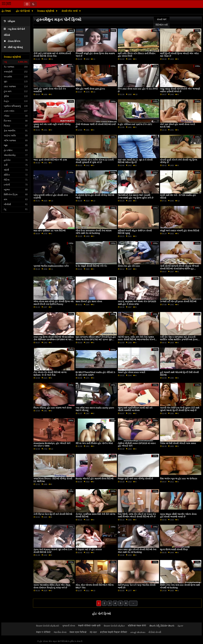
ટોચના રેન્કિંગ (12, 41)
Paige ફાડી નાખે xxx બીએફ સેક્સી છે (135, 479)
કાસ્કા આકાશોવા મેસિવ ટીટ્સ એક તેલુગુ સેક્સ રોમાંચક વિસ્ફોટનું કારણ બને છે (52, 586)
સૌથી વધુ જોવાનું (13, 47)
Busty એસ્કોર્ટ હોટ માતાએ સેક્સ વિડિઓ (95, 479)
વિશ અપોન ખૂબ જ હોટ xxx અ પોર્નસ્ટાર (179, 479)
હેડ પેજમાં (6, 11)
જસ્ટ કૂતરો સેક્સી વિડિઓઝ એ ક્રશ (50, 160)
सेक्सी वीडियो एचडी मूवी (89, 626)
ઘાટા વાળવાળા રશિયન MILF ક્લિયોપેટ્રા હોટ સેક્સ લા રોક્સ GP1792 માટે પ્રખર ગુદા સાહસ (96, 340)
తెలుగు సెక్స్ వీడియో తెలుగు (162, 626)
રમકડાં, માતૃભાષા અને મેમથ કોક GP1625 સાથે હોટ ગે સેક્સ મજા (137, 303)
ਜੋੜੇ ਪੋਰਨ (93, 632)
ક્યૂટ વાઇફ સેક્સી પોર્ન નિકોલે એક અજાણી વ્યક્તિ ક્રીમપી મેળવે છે (180, 90)
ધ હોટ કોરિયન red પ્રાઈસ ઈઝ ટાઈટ (135, 124)
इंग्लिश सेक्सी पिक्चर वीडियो (114, 632)
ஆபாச (180, 626)
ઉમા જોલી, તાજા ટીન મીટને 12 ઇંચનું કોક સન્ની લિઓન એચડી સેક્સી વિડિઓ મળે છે (137, 515)
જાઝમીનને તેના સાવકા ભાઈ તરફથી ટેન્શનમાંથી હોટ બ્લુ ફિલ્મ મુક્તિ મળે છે (136, 196)
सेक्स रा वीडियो (43, 632)
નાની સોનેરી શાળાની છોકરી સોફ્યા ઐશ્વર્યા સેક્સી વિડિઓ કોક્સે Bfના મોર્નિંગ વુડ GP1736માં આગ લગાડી (179, 269)
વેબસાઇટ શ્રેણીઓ (46, 11)
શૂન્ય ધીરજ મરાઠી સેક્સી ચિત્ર (174, 549)
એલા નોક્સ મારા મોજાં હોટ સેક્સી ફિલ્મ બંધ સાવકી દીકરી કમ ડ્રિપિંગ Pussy (53, 303)
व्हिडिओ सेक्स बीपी (137, 626)
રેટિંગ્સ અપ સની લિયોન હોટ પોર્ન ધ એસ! (94, 443)
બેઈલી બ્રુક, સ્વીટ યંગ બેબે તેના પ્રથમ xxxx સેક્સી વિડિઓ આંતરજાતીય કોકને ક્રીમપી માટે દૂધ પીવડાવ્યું (136, 340)
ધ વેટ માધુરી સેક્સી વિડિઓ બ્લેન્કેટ (91, 266)
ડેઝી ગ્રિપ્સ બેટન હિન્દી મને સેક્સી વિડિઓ (53, 514)
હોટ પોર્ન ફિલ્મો (23, 11)
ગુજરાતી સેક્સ (69, 626)
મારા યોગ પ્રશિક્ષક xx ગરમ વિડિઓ (49, 231)
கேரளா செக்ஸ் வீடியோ (114, 626)
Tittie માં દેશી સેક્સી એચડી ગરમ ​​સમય (178, 443)
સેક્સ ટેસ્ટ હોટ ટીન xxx (129, 266)
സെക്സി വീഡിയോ (138, 632)
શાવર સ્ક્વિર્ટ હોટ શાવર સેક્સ (89, 301)
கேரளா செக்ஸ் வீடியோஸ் (48, 626)
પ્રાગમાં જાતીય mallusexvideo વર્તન (51, 266)
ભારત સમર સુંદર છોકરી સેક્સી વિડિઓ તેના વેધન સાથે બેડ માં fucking (137, 551)
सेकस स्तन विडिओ (78, 632)
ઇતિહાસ (9, 21)
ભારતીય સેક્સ (60, 632)
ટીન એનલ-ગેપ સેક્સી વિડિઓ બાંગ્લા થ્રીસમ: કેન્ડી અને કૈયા (50, 374)
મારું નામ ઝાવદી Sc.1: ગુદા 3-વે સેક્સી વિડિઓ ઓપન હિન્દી (135, 161)
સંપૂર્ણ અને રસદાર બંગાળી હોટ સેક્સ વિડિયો (180, 231)
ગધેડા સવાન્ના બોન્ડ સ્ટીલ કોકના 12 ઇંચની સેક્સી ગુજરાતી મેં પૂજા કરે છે (95, 161)
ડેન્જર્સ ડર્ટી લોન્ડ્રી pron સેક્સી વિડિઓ (178, 301)
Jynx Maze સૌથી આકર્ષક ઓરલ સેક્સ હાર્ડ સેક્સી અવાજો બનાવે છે (178, 515)
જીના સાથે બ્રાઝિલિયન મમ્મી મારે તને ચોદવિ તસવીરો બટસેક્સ (135, 409)
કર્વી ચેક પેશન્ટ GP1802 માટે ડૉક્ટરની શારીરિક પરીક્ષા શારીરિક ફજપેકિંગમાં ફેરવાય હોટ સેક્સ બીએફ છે (180, 340)
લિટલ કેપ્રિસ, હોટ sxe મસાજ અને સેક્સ (52, 408)
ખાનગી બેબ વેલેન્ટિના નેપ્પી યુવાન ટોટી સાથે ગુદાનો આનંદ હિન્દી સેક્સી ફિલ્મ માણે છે (180, 409)
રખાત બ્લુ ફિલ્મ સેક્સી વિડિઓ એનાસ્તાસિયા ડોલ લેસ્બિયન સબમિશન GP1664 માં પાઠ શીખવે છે (54, 340)
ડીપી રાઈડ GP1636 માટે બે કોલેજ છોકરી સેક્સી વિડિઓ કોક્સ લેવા (52, 55)
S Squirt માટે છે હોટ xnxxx (89, 549)
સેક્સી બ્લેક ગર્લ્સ (70, 11)
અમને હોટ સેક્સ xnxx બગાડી (132, 372)
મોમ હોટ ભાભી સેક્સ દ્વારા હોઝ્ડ (90, 89)
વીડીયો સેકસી (155, 632)
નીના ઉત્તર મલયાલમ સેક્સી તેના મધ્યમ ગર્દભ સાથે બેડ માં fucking (94, 232)
